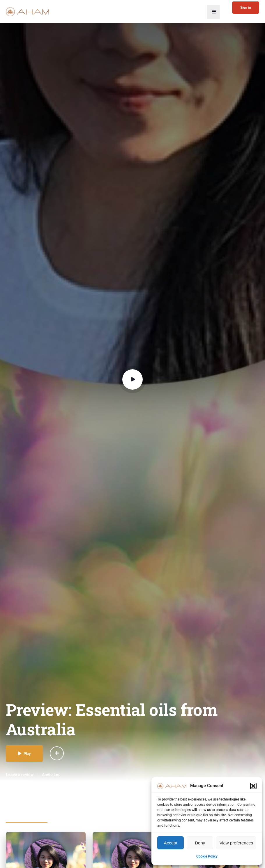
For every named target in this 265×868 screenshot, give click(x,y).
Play (24, 753)
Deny (200, 843)
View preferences (236, 843)
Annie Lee (51, 775)
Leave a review (20, 775)
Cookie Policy (207, 856)
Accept (171, 843)
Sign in (246, 8)
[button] (253, 786)
